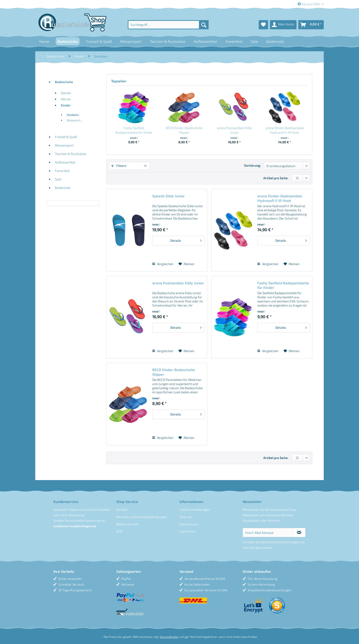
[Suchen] (204, 25)
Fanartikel (62, 171)
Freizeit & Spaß (66, 137)
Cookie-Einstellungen (195, 509)
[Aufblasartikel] (205, 41)
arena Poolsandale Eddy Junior (234, 130)
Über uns (186, 517)
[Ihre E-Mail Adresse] (268, 533)
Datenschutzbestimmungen (280, 542)
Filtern (119, 166)
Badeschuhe (64, 82)
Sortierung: (253, 165)
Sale (58, 179)
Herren (66, 99)
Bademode (63, 188)
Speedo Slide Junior (169, 196)
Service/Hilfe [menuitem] (309, 4)
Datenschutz (189, 524)
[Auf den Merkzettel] (186, 264)
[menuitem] (168, 25)
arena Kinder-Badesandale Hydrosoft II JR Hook (285, 130)
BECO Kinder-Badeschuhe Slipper (184, 130)
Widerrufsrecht (127, 524)
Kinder (66, 105)
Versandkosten (169, 637)
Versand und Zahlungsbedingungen (142, 517)
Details (186, 240)
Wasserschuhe (76, 120)
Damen (66, 93)
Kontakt (122, 509)
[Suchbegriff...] (168, 25)
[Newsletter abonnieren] (299, 533)
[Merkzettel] (263, 25)
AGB (119, 531)
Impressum (188, 531)
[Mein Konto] (283, 25)
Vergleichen (163, 264)
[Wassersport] (131, 41)
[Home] (44, 41)
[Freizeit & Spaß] (99, 41)
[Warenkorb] (311, 25)
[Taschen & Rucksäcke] (168, 41)
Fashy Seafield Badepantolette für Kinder (134, 130)
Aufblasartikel (65, 162)
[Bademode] (275, 41)
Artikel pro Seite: (276, 178)
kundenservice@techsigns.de (75, 526)
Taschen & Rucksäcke (71, 154)
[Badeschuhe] (68, 41)
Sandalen (73, 115)
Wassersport (64, 145)
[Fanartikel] (234, 41)
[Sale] (254, 41)
